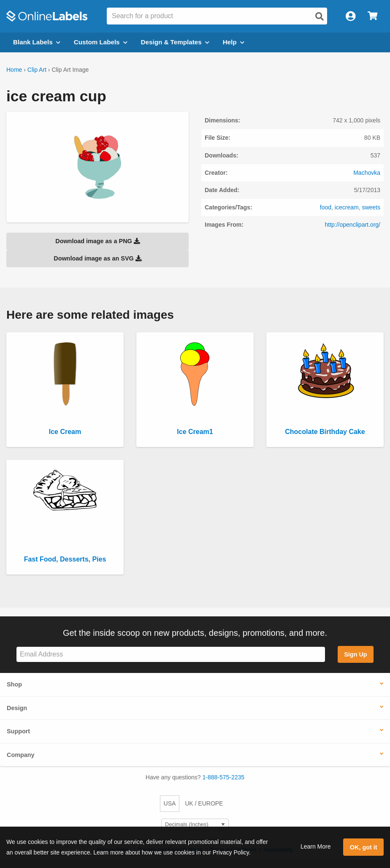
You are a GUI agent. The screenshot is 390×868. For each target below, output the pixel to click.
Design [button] (17, 708)
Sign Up (355, 654)
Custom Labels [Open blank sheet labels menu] (101, 42)
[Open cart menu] (372, 16)
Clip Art (37, 70)
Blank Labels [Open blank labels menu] (37, 42)
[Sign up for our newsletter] (171, 655)
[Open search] (320, 16)
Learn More (316, 846)
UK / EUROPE (204, 803)
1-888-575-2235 (224, 777)
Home (14, 70)
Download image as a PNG (97, 241)
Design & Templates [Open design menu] (175, 42)
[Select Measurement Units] (195, 825)
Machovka (367, 173)
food (326, 207)
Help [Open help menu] (234, 42)
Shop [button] (14, 684)
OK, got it (364, 847)
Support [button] (18, 731)
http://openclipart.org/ (352, 225)
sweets (371, 207)
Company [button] (21, 755)
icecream (347, 207)
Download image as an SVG (97, 258)
